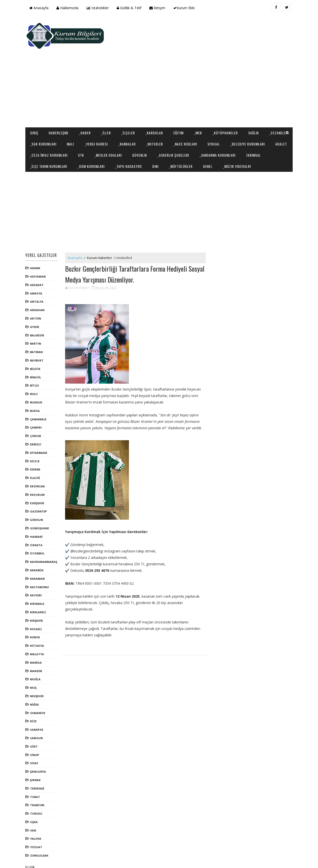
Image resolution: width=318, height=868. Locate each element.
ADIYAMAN (39, 256)
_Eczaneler (40, 112)
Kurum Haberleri (100, 237)
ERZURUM (38, 474)
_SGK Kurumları (73, 112)
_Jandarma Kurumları (49, 134)
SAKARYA (37, 709)
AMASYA (37, 273)
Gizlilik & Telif (130, 8)
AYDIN (35, 307)
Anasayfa (40, 8)
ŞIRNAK (36, 760)
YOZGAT (37, 827)
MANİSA (37, 642)
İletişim (158, 8)
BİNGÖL (36, 357)
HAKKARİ (37, 516)
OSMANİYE (38, 692)
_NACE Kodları (215, 112)
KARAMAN (38, 558)
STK (149, 123)
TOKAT (36, 776)
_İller (107, 101)
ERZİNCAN (38, 466)
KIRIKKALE (38, 583)
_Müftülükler (253, 134)
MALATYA (38, 634)
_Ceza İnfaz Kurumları (117, 123)
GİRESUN (37, 499)
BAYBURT (38, 340)
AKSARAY (37, 265)
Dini (228, 134)
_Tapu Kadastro (201, 134)
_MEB (199, 101)
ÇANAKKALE (39, 399)
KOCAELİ (37, 608)
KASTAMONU (40, 566)
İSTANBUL (38, 533)
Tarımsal (85, 134)
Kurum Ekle (185, 8)
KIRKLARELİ (39, 592)
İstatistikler (98, 8)
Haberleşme (59, 101)
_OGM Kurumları (164, 134)
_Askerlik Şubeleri (241, 123)
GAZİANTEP (39, 491)
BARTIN (36, 323)
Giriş (35, 101)
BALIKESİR (38, 315)
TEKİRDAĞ (38, 768)
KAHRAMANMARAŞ (44, 541)
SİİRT (35, 726)
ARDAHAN (38, 290)
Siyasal (243, 112)
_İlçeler (129, 101)
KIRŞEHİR (37, 600)
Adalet (82, 123)
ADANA (36, 248)
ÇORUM (36, 416)
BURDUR (37, 382)
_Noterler (184, 112)
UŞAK (35, 802)
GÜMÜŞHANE (40, 508)
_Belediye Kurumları (48, 123)
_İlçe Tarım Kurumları (121, 134)
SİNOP (35, 734)
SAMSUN (37, 718)
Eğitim (179, 101)
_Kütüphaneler (226, 101)
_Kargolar (155, 101)
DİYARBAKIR (39, 432)
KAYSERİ (37, 575)
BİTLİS (35, 365)
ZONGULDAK (40, 835)
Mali (100, 112)
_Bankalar (157, 112)
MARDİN (37, 650)
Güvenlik (207, 123)
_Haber (86, 101)
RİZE (34, 701)
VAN (34, 810)
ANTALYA (38, 281)
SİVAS (35, 743)
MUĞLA (36, 659)
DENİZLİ (36, 424)
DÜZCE (36, 441)
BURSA (36, 390)
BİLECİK (36, 348)
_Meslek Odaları (176, 123)
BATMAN (37, 332)
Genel (280, 134)
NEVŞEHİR (38, 676)
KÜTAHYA (38, 625)
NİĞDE (35, 684)
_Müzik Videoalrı (45, 146)
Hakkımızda (68, 8)
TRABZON (38, 785)
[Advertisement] (201, 56)
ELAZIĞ (36, 457)
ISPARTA (37, 524)
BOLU (35, 374)
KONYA (36, 617)
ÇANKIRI (37, 407)
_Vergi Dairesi (126, 112)
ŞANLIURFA (39, 751)
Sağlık (254, 101)
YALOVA (36, 818)
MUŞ (34, 667)
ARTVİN (36, 298)
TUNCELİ (37, 793)
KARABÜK (38, 550)
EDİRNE (36, 449)
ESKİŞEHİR (38, 483)
